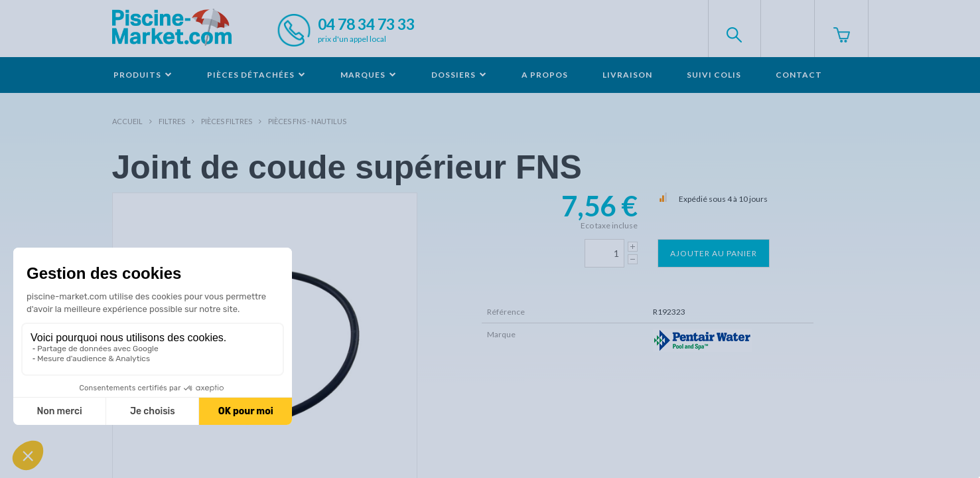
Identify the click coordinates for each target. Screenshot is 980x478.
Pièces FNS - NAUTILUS (307, 121)
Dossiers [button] (459, 75)
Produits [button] (143, 75)
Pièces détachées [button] (256, 75)
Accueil (127, 121)
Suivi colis (714, 75)
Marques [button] (369, 75)
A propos (545, 75)
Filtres (172, 121)
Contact (799, 75)
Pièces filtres (227, 121)
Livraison (627, 75)
